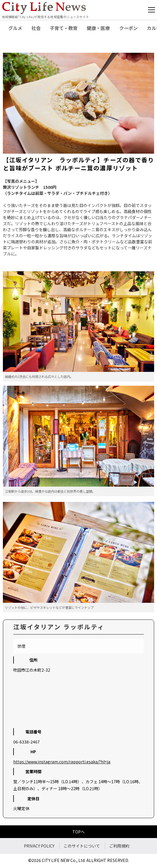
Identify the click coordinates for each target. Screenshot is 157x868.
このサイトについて (82, 846)
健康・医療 (98, 28)
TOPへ (78, 832)
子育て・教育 (64, 28)
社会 (36, 28)
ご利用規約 (119, 846)
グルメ (15, 28)
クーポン (128, 28)
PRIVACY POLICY (39, 846)
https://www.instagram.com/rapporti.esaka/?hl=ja (62, 762)
